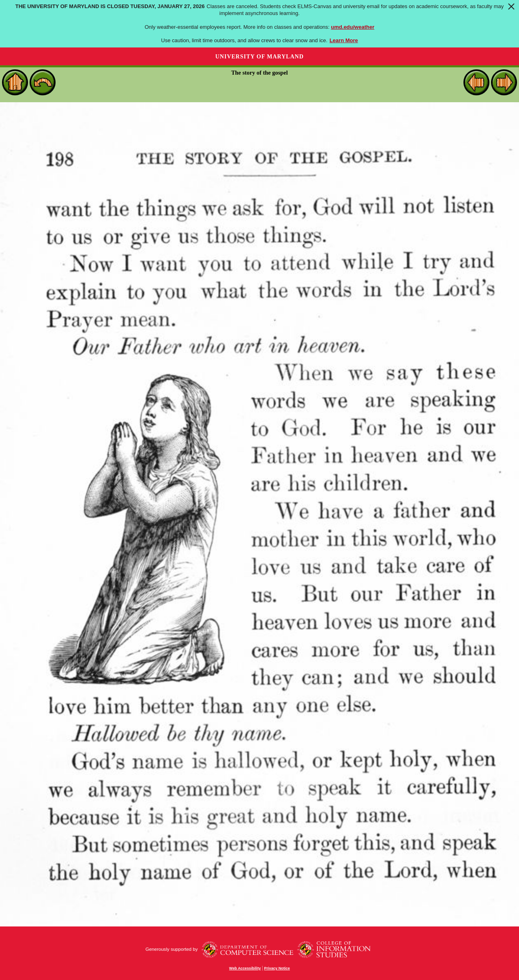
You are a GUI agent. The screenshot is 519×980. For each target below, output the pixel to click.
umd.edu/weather (353, 27)
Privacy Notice (277, 968)
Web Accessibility (245, 968)
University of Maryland (259, 57)
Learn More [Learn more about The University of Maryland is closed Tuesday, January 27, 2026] (344, 40)
